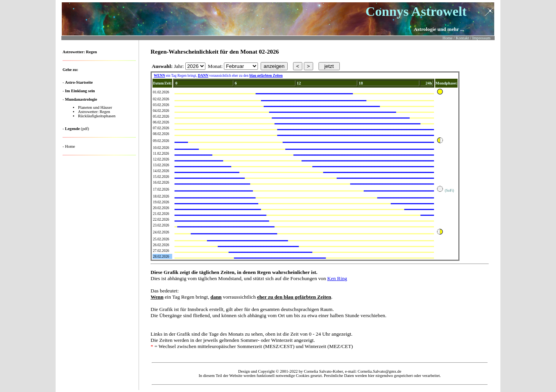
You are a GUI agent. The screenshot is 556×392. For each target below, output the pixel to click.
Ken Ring (337, 278)
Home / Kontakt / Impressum (466, 38)
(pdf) (77, 129)
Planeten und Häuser (95, 107)
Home (70, 146)
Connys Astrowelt (416, 11)
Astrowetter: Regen (94, 112)
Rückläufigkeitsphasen (97, 116)
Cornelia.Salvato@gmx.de (379, 371)
